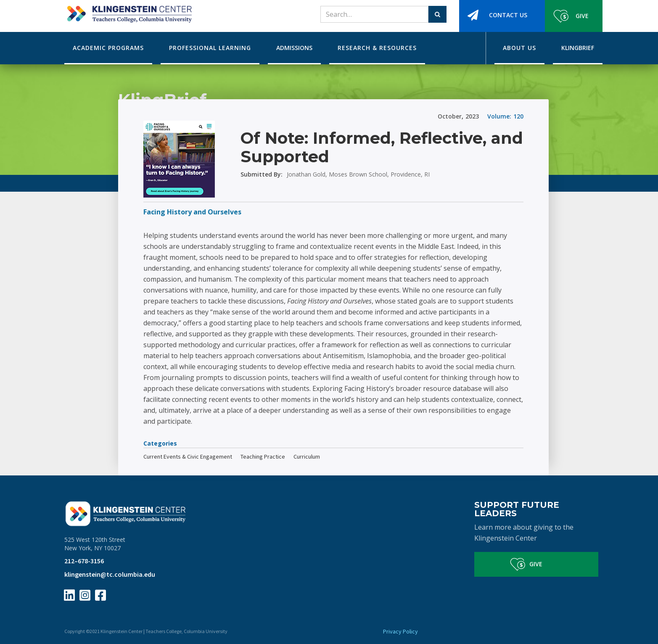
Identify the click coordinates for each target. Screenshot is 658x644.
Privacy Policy (400, 631)
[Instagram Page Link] (85, 595)
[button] (108, 48)
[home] (128, 11)
